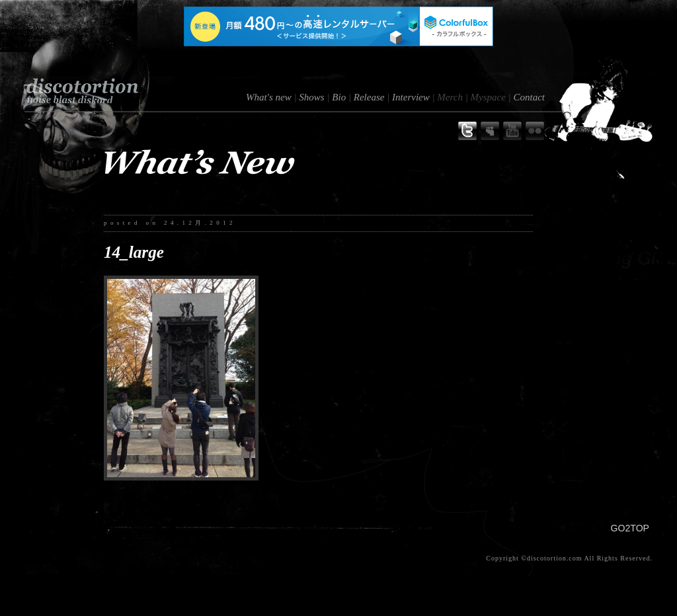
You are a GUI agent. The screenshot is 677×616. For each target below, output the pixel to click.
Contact (530, 97)
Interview (411, 97)
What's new (269, 97)
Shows (311, 97)
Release (369, 97)
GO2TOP (630, 528)
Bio (339, 97)
